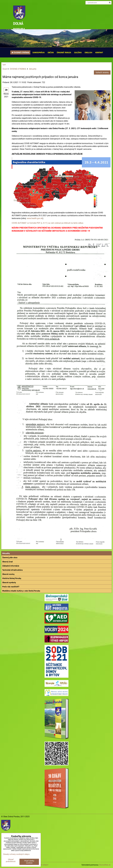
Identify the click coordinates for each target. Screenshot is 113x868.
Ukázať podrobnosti (11, 860)
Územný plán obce (10, 557)
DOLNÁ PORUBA (19, 26)
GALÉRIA (78, 52)
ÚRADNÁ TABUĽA (64, 52)
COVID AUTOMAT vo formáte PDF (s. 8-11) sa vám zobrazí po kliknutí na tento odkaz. (48, 223)
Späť (4, 65)
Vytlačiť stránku (102, 73)
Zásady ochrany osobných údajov (16, 854)
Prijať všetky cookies (29, 862)
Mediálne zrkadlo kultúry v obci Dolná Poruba (21, 591)
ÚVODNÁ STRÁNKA (20, 52)
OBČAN (51, 52)
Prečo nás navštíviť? (11, 587)
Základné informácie (11, 566)
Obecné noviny (8, 574)
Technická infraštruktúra (12, 570)
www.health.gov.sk (35, 218)
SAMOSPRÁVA (39, 52)
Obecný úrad (7, 562)
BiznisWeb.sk (105, 865)
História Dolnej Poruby (12, 578)
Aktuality (6, 553)
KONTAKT (99, 52)
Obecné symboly (9, 582)
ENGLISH (88, 52)
